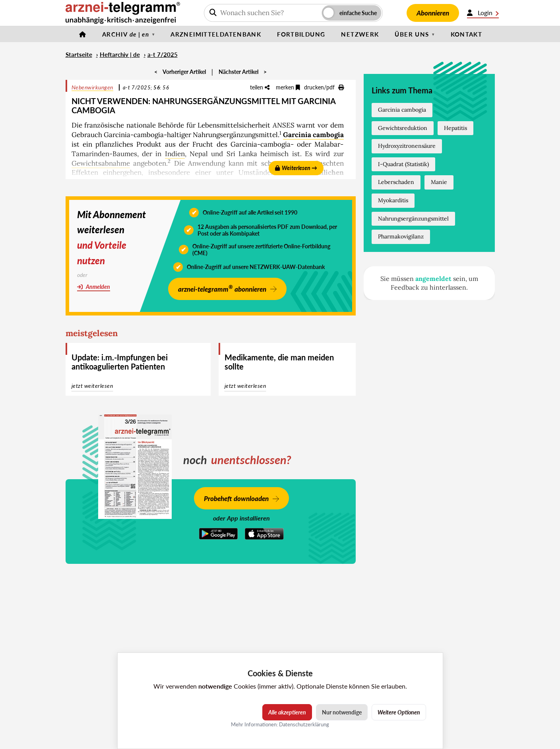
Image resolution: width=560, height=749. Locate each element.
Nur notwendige (342, 712)
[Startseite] (83, 34)
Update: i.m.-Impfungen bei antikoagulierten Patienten (120, 362)
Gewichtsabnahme (101, 163)
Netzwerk (360, 34)
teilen (260, 87)
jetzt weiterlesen (92, 386)
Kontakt (467, 34)
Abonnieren (433, 13)
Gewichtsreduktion (403, 128)
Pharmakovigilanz (401, 236)
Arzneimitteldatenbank (216, 34)
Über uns (412, 34)
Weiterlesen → (296, 168)
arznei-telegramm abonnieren (222, 288)
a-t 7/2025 (163, 54)
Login (483, 13)
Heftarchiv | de (120, 54)
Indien (175, 154)
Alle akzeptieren (287, 712)
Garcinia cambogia (313, 135)
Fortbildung (301, 34)
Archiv (126, 34)
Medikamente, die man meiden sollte (279, 362)
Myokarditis (393, 200)
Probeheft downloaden (236, 498)
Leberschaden (396, 182)
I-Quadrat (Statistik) (403, 164)
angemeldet (433, 279)
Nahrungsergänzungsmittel (413, 219)
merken (288, 87)
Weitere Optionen (399, 712)
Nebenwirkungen (92, 87)
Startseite (79, 54)
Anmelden (94, 287)
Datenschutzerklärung (304, 724)
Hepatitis (455, 128)
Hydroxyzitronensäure (407, 146)
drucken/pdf (324, 87)
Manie (439, 182)
